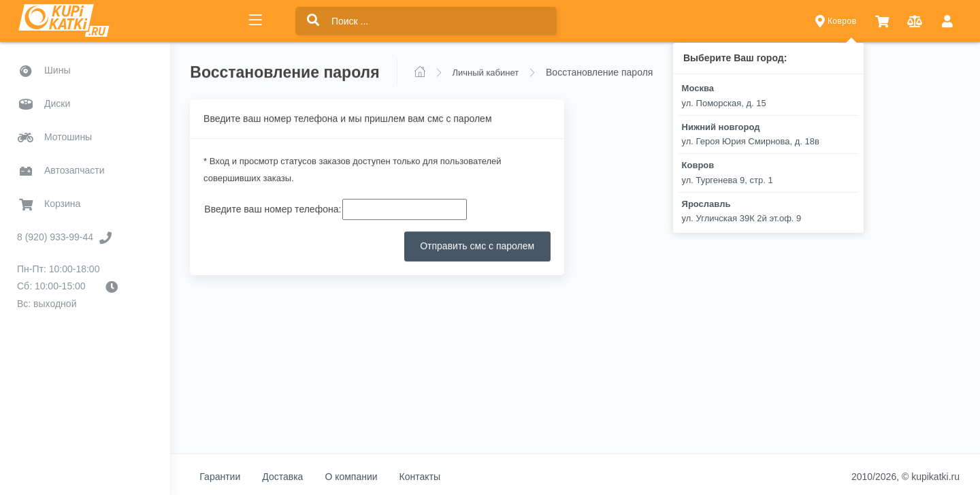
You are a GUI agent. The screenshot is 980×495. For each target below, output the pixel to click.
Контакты (421, 477)
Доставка (284, 477)
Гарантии (222, 477)
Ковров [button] (836, 21)
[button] (882, 21)
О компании (353, 477)
